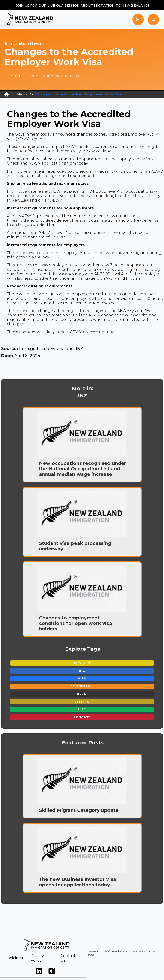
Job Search (82, 686)
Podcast (82, 717)
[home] (29, 19)
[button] (153, 20)
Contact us (68, 958)
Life (82, 709)
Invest (82, 694)
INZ (82, 671)
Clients (82, 702)
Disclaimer (14, 958)
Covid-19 (82, 663)
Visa (82, 678)
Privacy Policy (37, 958)
